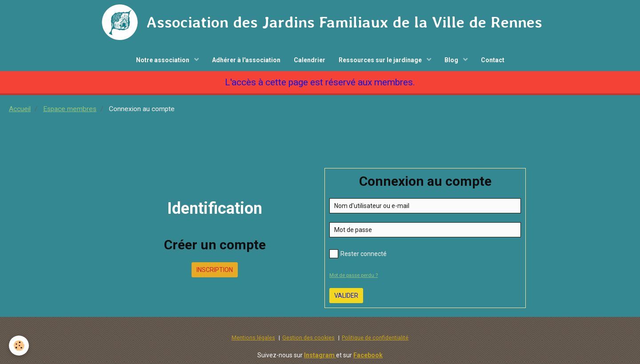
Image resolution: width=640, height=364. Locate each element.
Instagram (320, 355)
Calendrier (310, 60)
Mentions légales (253, 338)
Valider (346, 296)
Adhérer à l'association (246, 60)
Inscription (215, 270)
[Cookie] (19, 346)
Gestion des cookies (308, 338)
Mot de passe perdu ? (354, 275)
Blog (452, 60)
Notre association (163, 60)
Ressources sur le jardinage (381, 60)
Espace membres (70, 109)
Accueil (20, 109)
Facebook (368, 355)
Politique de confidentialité (375, 338)
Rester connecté (358, 254)
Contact (493, 60)
